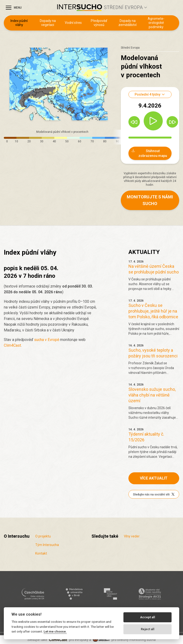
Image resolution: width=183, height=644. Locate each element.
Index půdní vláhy (19, 23)
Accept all (148, 617)
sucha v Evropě (47, 340)
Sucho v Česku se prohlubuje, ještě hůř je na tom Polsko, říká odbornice (153, 311)
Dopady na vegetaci (48, 23)
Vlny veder (132, 536)
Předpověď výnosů (99, 23)
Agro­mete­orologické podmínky (156, 23)
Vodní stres (73, 23)
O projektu (43, 536)
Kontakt (41, 553)
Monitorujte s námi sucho (150, 200)
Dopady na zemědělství (127, 23)
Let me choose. (55, 631)
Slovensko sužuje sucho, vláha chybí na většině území (152, 395)
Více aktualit (154, 478)
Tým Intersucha (47, 545)
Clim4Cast (12, 345)
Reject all (148, 629)
